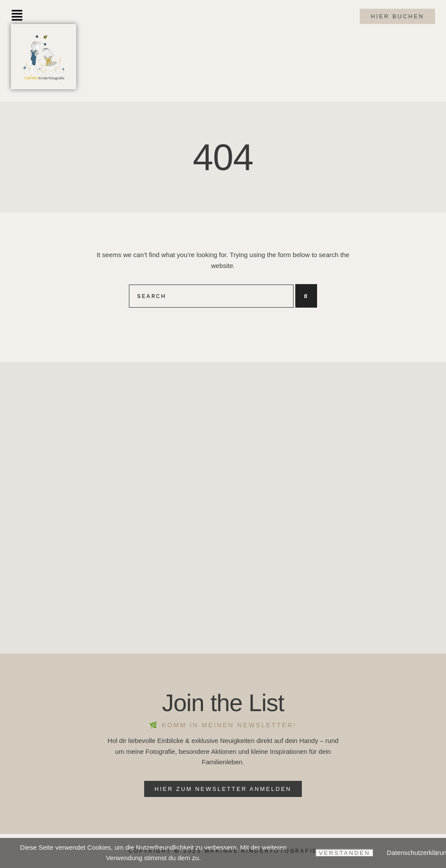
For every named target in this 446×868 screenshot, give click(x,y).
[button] (17, 16)
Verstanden (345, 853)
